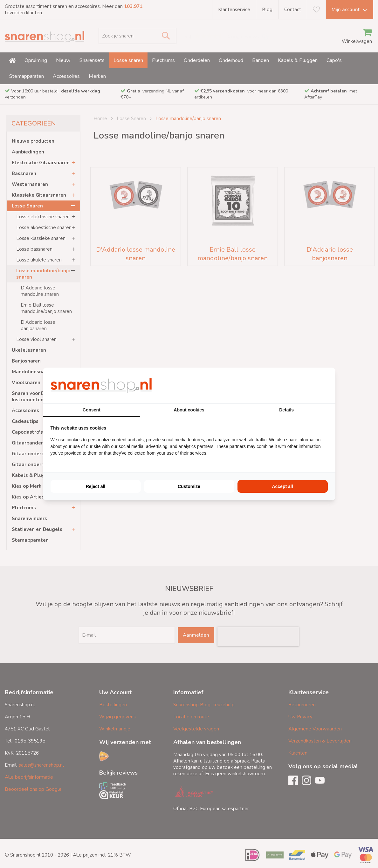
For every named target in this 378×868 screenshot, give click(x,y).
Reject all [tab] (96, 486)
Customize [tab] (189, 486)
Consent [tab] (92, 410)
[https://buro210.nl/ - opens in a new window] (304, 385)
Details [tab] (286, 410)
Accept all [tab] (282, 486)
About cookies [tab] (189, 410)
